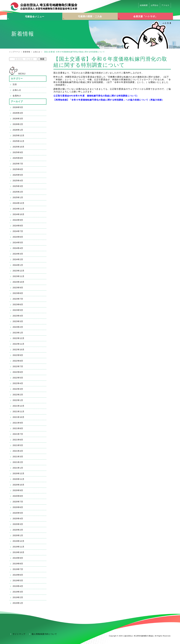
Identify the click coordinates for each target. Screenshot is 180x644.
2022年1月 (18, 400)
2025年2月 (18, 192)
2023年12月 (18, 271)
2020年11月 (18, 479)
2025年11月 (18, 141)
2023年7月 (18, 299)
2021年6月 (18, 440)
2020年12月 (18, 473)
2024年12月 (18, 203)
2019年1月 (18, 603)
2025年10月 (18, 147)
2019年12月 (18, 541)
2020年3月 (18, 524)
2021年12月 (18, 406)
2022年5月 (18, 378)
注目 (15, 84)
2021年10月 (18, 417)
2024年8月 (18, 226)
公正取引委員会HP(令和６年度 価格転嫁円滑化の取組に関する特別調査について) (95, 96)
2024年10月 (18, 214)
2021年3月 (18, 457)
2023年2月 (18, 327)
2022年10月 (18, 350)
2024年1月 (18, 265)
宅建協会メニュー (35, 17)
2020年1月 (18, 535)
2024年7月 (18, 231)
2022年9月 (18, 355)
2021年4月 (18, 451)
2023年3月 (18, 321)
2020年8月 (18, 496)
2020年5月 (18, 513)
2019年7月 (18, 569)
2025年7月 (18, 164)
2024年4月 (18, 248)
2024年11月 (18, 209)
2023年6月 (18, 304)
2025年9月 (18, 152)
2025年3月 (18, 186)
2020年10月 (18, 485)
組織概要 (144, 5)
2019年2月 (18, 597)
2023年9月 (18, 288)
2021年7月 (18, 434)
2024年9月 (18, 220)
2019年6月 (18, 575)
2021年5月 (18, 445)
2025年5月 (18, 175)
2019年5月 (18, 580)
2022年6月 (18, 372)
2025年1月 (18, 197)
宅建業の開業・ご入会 (90, 16)
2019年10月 (18, 552)
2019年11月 (18, 547)
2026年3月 (18, 119)
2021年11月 (18, 411)
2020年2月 (18, 530)
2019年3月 (18, 592)
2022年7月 (18, 366)
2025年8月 (18, 158)
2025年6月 (18, 169)
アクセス (165, 5)
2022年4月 (18, 383)
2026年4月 (18, 113)
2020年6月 (18, 507)
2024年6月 (18, 237)
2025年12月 (18, 135)
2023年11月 (18, 276)
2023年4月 (18, 316)
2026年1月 (18, 130)
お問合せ (155, 5)
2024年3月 (18, 254)
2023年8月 (18, 293)
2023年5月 (18, 310)
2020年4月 (18, 519)
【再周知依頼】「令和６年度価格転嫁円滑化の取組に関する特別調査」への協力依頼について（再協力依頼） (109, 100)
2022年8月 (18, 361)
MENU (22, 74)
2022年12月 (18, 338)
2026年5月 (18, 107)
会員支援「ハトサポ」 (145, 16)
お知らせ (37, 52)
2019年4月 (18, 586)
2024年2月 (18, 259)
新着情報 (27, 52)
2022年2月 (18, 395)
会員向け (17, 96)
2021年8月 (18, 428)
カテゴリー (17, 79)
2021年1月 (18, 468)
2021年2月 (18, 462)
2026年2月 (18, 124)
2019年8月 (18, 564)
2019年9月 (18, 558)
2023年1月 (18, 333)
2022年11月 (18, 344)
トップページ (15, 52)
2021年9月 (18, 423)
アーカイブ (17, 101)
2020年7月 (18, 502)
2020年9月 (18, 490)
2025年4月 (18, 181)
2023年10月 (18, 282)
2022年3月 (18, 389)
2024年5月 (18, 243)
